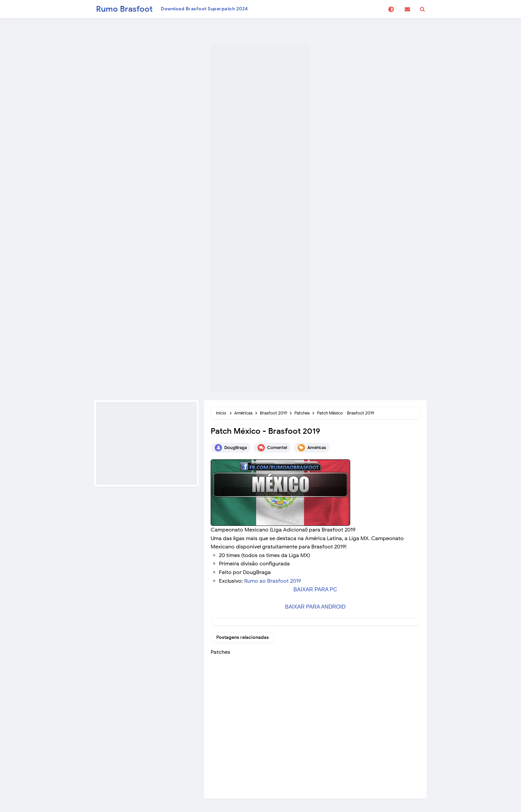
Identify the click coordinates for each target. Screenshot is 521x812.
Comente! (277, 448)
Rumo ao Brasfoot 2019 (273, 581)
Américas (317, 448)
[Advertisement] (260, 218)
